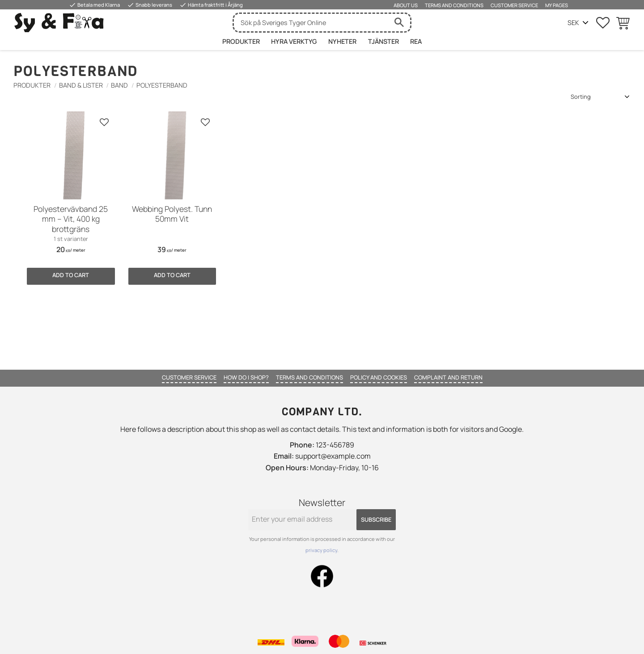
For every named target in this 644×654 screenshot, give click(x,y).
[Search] (399, 23)
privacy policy (321, 550)
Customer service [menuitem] (514, 5)
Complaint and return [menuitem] (448, 377)
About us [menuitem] (406, 5)
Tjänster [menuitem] (383, 41)
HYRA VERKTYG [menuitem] (294, 41)
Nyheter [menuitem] (342, 41)
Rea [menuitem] (416, 41)
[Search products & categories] (311, 23)
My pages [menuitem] (557, 5)
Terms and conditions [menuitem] (454, 5)
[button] (603, 23)
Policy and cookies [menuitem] (379, 377)
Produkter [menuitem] (241, 41)
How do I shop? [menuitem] (246, 377)
